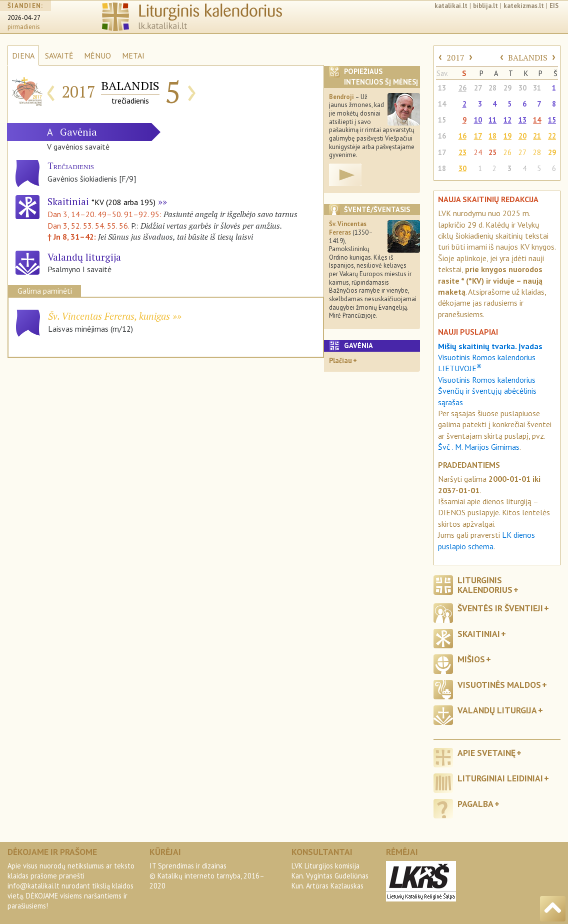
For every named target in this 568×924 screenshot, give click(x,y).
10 (478, 120)
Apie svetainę (486, 753)
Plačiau (340, 360)
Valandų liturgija (497, 710)
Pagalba (475, 804)
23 (462, 152)
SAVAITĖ (59, 56)
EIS (554, 6)
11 (492, 120)
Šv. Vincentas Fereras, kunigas (109, 316)
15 (442, 120)
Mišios (471, 659)
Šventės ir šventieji (500, 608)
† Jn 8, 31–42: (73, 237)
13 (442, 88)
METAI (133, 56)
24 (478, 152)
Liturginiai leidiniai (500, 778)
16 (442, 136)
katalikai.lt (451, 6)
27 (478, 88)
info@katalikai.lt (33, 886)
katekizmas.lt (524, 6)
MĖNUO (97, 56)
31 (537, 88)
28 (492, 88)
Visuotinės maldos (499, 685)
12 (507, 120)
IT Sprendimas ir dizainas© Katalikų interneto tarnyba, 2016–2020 (207, 876)
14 (442, 104)
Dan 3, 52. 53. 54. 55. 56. (88, 226)
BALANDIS (528, 58)
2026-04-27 (24, 18)
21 (537, 136)
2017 (455, 58)
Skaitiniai (101, 201)
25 (492, 152)
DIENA (23, 56)
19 (507, 136)
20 (522, 136)
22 (552, 136)
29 (507, 88)
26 (462, 88)
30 (522, 88)
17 (478, 136)
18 (492, 136)
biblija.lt (485, 6)
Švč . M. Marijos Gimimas (479, 447)
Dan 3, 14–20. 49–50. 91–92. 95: (105, 214)
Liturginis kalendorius (485, 585)
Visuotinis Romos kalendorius (487, 380)
